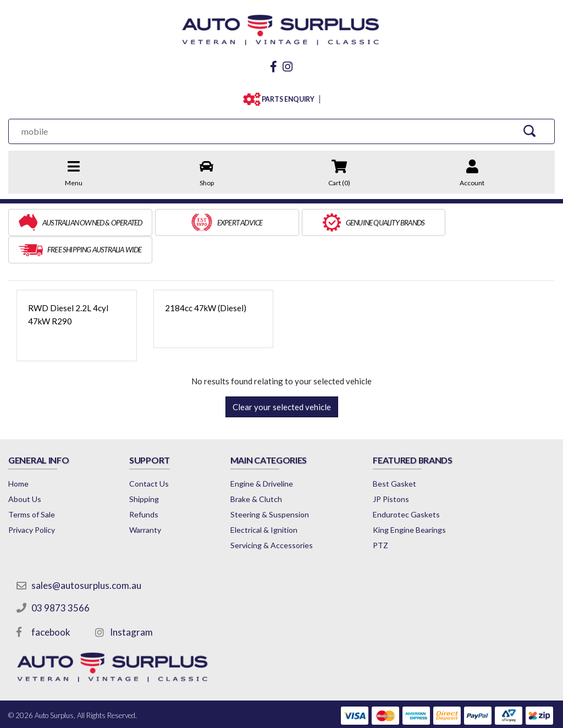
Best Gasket (398, 455)
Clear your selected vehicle (282, 378)
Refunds (145, 486)
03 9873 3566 (60, 579)
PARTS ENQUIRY (286, 98)
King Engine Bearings (413, 501)
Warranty (146, 501)
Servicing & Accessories (274, 517)
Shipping (145, 470)
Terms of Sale (32, 486)
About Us (25, 470)
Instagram (131, 603)
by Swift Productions (475, 713)
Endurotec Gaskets (410, 486)
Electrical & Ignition (266, 501)
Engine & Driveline (264, 455)
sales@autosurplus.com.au (86, 557)
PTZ (384, 517)
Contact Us (150, 455)
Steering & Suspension (272, 486)
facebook (51, 603)
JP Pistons (395, 470)
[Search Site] (530, 129)
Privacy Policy (32, 501)
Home (18, 455)
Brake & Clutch (258, 470)
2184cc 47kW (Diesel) (206, 279)
